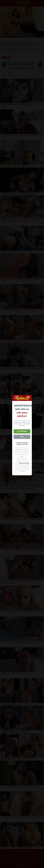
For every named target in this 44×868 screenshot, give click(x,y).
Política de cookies (24, 463)
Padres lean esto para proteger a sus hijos (22, 443)
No (22, 437)
